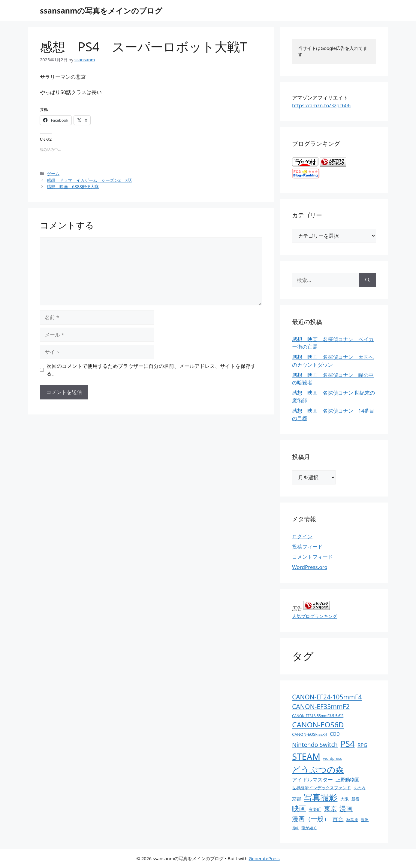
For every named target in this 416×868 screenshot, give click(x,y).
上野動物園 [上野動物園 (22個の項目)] (348, 780)
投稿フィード (307, 547)
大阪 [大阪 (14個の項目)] (345, 799)
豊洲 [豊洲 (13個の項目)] (365, 820)
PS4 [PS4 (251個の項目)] (347, 744)
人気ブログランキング (315, 616)
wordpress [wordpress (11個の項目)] (332, 758)
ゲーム (53, 174)
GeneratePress (264, 858)
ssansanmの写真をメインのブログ (101, 11)
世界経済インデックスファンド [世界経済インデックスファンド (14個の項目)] (321, 788)
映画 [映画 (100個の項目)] (299, 808)
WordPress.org (310, 567)
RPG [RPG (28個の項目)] (362, 745)
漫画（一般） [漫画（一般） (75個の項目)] (311, 819)
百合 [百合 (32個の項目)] (338, 819)
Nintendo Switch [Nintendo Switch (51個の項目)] (315, 745)
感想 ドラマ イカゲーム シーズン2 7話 (89, 180)
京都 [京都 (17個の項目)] (297, 799)
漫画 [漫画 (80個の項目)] (346, 808)
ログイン (302, 536)
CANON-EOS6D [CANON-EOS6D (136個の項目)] (318, 724)
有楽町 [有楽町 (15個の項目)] (315, 809)
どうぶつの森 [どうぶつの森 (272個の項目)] (318, 769)
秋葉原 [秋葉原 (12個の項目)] (352, 820)
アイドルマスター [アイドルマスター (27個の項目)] (312, 779)
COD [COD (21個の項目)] (335, 734)
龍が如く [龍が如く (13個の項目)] (309, 828)
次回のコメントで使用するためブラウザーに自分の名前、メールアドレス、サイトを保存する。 (151, 370)
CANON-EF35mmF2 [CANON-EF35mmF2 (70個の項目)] (321, 706)
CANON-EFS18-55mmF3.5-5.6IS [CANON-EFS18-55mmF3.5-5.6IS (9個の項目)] (318, 716)
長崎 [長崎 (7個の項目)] (295, 828)
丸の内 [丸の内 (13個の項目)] (359, 788)
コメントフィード (312, 557)
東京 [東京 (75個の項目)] (330, 808)
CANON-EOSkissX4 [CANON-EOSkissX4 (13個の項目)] (309, 734)
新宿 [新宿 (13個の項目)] (355, 799)
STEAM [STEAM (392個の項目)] (306, 756)
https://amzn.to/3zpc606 (321, 105)
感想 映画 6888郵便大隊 (73, 186)
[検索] (368, 280)
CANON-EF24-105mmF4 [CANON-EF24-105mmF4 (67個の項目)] (327, 697)
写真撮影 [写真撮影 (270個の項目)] (321, 797)
